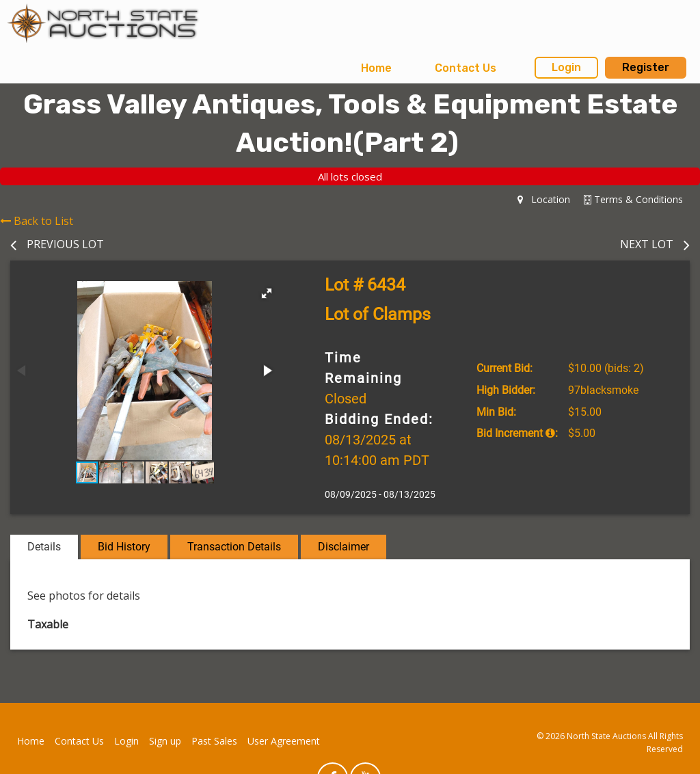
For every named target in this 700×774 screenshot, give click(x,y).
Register (646, 67)
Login (566, 67)
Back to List (37, 221)
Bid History (124, 547)
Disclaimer (344, 547)
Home (376, 68)
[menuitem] (376, 68)
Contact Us (466, 68)
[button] (267, 293)
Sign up (165, 741)
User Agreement (284, 741)
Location (544, 199)
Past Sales (214, 741)
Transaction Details (234, 547)
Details (44, 547)
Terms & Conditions (633, 199)
